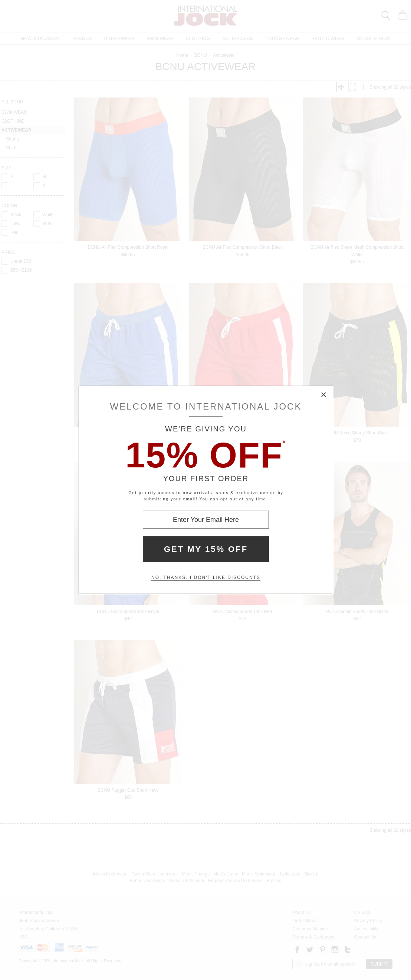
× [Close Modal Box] (324, 395)
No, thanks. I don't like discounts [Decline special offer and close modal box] (206, 577)
